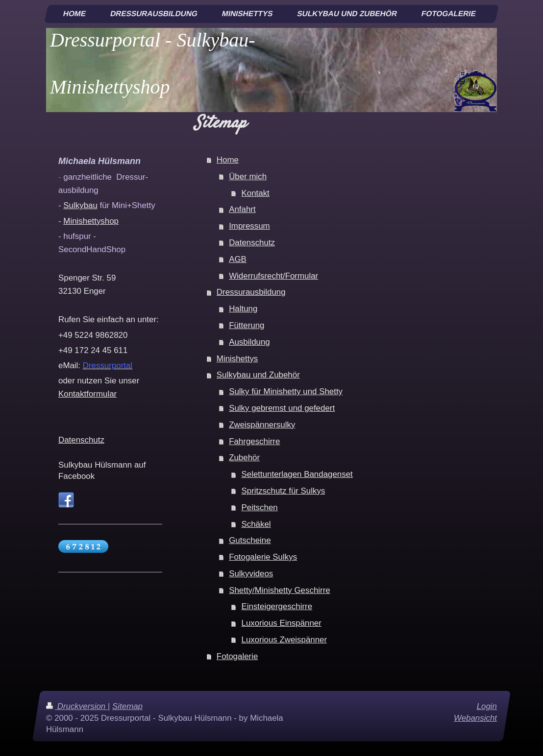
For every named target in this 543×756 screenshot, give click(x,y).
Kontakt (256, 193)
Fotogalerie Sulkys (263, 557)
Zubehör (244, 458)
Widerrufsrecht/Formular (273, 276)
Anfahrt (242, 209)
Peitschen (260, 508)
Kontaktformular (87, 394)
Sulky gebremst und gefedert (282, 408)
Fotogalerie (237, 656)
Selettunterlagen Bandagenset (297, 474)
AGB (238, 259)
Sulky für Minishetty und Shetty (286, 391)
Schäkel (256, 524)
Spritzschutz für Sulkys (284, 491)
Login (487, 706)
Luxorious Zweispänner (284, 640)
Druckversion (77, 706)
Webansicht (475, 718)
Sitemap (127, 706)
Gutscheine (250, 540)
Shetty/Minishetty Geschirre (280, 590)
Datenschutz (252, 243)
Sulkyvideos (251, 574)
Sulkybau (80, 205)
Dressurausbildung (251, 292)
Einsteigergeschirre (277, 606)
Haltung (243, 309)
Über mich (248, 177)
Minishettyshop (91, 221)
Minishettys (237, 359)
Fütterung (247, 325)
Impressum (249, 226)
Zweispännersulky (262, 425)
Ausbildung (249, 342)
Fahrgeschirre (254, 441)
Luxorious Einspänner (282, 623)
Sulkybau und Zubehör (258, 375)
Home (228, 160)
